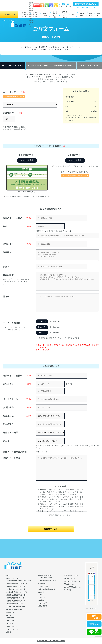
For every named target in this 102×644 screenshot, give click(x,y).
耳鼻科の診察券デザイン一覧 (16, 607)
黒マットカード (12, 626)
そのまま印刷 (10, 612)
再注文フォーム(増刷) (89, 66)
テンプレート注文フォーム (13, 66)
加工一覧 (9, 632)
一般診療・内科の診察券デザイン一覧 (19, 580)
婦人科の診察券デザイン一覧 (16, 586)
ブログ (42, 594)
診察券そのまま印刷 (35, 15)
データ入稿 (67, 590)
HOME (7, 575)
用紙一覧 (9, 615)
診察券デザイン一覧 (12, 578)
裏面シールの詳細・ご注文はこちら (75, 175)
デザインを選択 (27, 160)
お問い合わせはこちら (86, 4)
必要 (39, 452)
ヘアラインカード (13, 629)
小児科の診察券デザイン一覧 (16, 589)
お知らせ (91, 15)
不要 (45, 452)
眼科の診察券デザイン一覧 (16, 604)
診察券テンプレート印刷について (16, 610)
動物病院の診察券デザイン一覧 (17, 583)
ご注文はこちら (9, 15)
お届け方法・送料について (48, 580)
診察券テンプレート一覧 (24, 15)
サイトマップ (43, 603)
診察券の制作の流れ (45, 575)
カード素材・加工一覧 (55, 15)
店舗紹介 (98, 15)
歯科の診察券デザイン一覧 (16, 598)
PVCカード (11, 620)
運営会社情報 (43, 606)
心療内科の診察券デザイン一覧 (17, 592)
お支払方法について (46, 578)
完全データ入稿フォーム (64, 66)
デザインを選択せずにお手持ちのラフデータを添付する (27, 196)
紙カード (10, 623)
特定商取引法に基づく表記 (47, 589)
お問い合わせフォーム (71, 575)
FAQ (73, 14)
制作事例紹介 (82, 15)
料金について (45, 15)
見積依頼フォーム (69, 578)
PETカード (11, 618)
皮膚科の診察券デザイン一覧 (16, 601)
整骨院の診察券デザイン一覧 (16, 595)
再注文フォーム (69, 584)
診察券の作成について (65, 15)
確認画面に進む (51, 529)
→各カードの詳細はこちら (14, 96)
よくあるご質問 (43, 586)
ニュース (42, 597)
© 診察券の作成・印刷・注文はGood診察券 (51, 641)
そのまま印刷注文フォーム (38, 66)
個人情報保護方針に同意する (62, 515)
